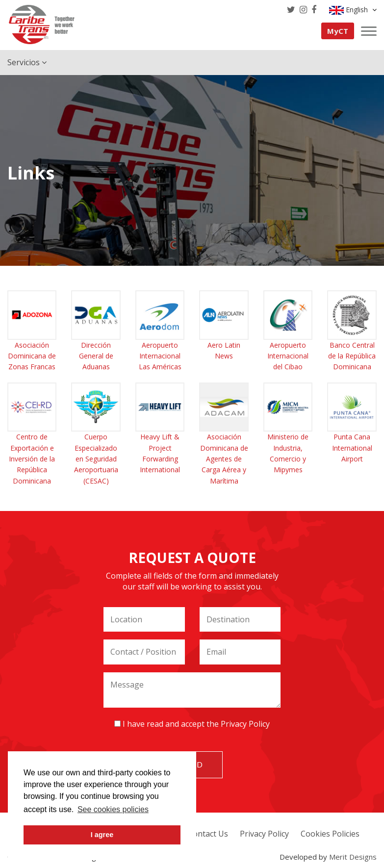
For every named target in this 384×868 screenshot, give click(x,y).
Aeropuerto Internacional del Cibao (288, 356)
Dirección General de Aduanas (96, 356)
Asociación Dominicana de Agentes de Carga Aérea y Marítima (224, 459)
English (353, 10)
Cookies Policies (330, 834)
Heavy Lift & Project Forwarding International (160, 453)
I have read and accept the (192, 724)
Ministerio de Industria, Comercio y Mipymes (288, 453)
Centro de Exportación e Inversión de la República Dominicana (32, 459)
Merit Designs (353, 857)
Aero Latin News (224, 350)
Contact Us (208, 834)
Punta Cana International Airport (352, 448)
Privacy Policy (245, 724)
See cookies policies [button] (113, 809)
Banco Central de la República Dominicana (352, 356)
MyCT (338, 31)
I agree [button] (102, 835)
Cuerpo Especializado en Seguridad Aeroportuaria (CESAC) (96, 459)
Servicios (27, 62)
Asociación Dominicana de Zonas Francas (32, 356)
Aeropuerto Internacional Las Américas (160, 356)
